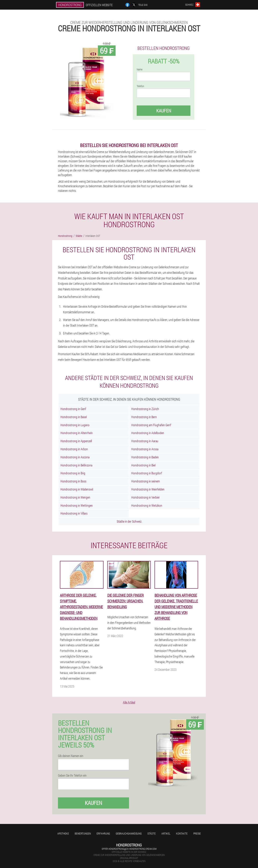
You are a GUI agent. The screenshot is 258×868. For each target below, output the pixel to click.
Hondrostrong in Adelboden (148, 433)
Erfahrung (103, 833)
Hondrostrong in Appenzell (76, 441)
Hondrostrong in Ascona (75, 457)
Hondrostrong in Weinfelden (148, 489)
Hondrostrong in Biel (143, 465)
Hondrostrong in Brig (73, 473)
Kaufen (164, 111)
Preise (197, 833)
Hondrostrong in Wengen (75, 497)
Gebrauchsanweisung (129, 833)
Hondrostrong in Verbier (146, 497)
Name (140, 69)
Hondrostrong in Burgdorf (147, 473)
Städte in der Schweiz (129, 521)
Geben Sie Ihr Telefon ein (72, 775)
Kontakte (182, 833)
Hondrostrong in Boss (73, 481)
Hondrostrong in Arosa (145, 449)
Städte (152, 833)
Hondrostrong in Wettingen (77, 505)
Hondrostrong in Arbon (74, 449)
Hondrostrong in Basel (74, 417)
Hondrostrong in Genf (73, 409)
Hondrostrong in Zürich (145, 409)
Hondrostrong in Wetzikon (147, 505)
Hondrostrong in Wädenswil (77, 489)
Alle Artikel (129, 702)
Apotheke (63, 833)
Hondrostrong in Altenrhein (77, 433)
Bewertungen (83, 833)
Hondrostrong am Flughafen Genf (151, 425)
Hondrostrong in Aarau (145, 441)
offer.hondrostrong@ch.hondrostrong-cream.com (129, 849)
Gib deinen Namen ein (71, 756)
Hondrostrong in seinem (146, 481)
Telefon (140, 86)
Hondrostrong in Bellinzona (76, 465)
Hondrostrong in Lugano (75, 425)
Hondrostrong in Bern (144, 417)
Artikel (166, 833)
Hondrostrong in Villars (74, 513)
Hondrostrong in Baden (145, 457)
